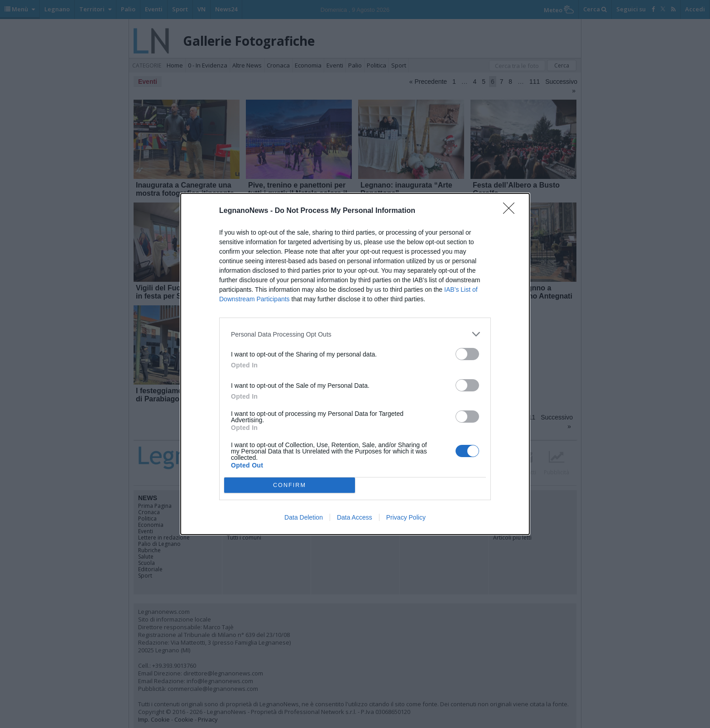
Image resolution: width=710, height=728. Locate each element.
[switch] (467, 354)
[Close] (512, 211)
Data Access (355, 517)
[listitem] (355, 334)
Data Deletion (304, 517)
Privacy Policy (406, 517)
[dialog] (355, 364)
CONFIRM (290, 485)
